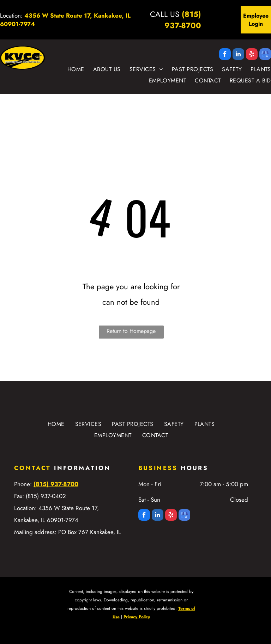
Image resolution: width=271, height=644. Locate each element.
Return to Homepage (131, 331)
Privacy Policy (137, 617)
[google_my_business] (265, 55)
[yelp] (252, 55)
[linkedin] (238, 55)
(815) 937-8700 (183, 20)
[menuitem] (71, 69)
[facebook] (225, 55)
